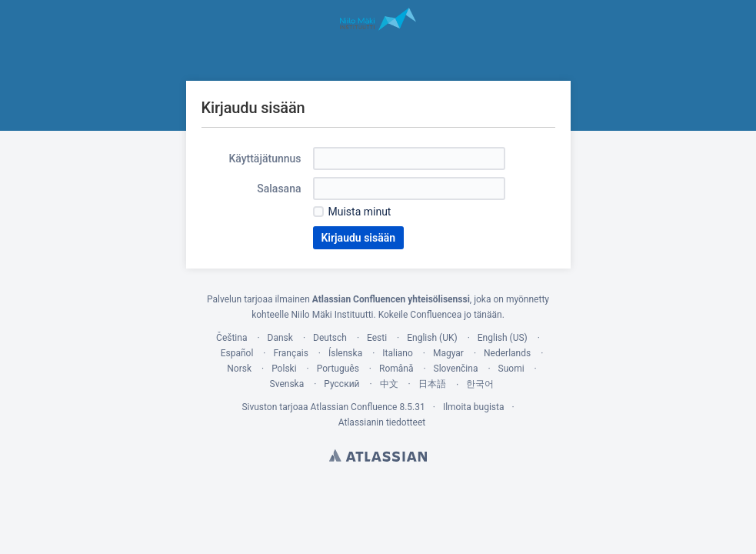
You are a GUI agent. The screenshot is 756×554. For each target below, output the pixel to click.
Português (338, 369)
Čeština (231, 338)
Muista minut (360, 212)
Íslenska (345, 353)
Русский (341, 384)
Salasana (279, 189)
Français (290, 353)
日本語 (432, 384)
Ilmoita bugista (474, 407)
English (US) (503, 338)
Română (396, 369)
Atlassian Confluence (354, 407)
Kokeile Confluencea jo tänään (440, 315)
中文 (389, 384)
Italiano (398, 353)
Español (237, 353)
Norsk (239, 369)
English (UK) (432, 338)
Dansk (280, 338)
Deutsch (330, 338)
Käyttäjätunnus (265, 159)
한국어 (480, 384)
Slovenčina (456, 369)
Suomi (511, 369)
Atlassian (378, 456)
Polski (284, 369)
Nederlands (507, 353)
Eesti (377, 338)
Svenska (287, 384)
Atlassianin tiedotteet (382, 422)
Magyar (448, 353)
